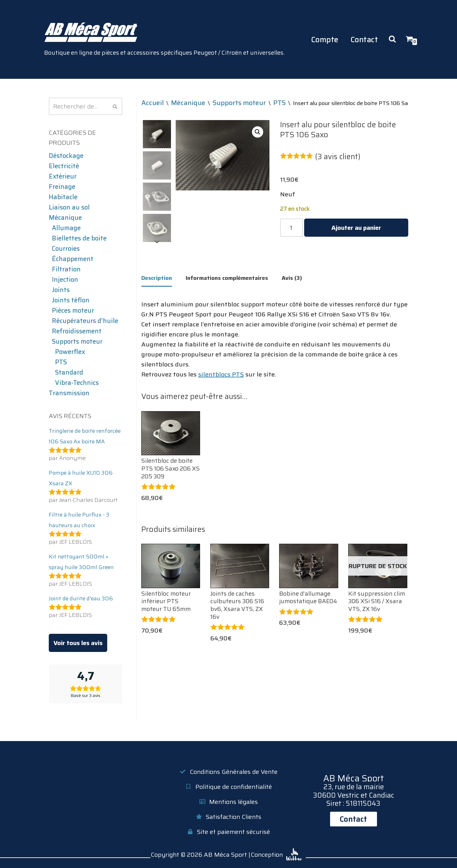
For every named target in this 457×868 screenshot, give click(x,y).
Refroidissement (77, 331)
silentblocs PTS (221, 374)
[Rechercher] (78, 106)
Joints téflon (71, 300)
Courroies (66, 249)
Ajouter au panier (356, 228)
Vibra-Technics (77, 383)
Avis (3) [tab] (292, 278)
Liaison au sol (69, 207)
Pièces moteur (73, 310)
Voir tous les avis (78, 643)
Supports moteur (77, 341)
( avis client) (338, 157)
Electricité (64, 166)
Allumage (66, 228)
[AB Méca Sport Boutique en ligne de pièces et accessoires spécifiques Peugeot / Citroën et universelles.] (164, 39)
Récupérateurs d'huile (85, 321)
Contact (364, 40)
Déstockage (66, 156)
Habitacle (63, 197)
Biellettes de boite (79, 238)
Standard (69, 372)
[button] (258, 132)
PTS (61, 362)
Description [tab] (157, 278)
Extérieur (63, 176)
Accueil (153, 103)
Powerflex (70, 352)
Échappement (73, 259)
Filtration (66, 269)
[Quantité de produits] (291, 228)
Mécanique (65, 218)
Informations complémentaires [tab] (227, 278)
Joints (61, 290)
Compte (325, 40)
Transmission (69, 393)
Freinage (62, 187)
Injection (65, 280)
